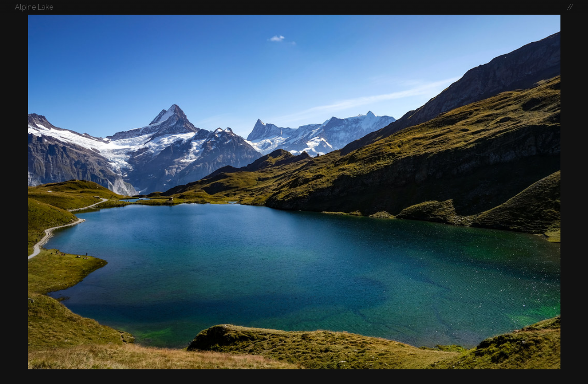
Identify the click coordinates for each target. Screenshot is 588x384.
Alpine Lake (34, 7)
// (570, 7)
